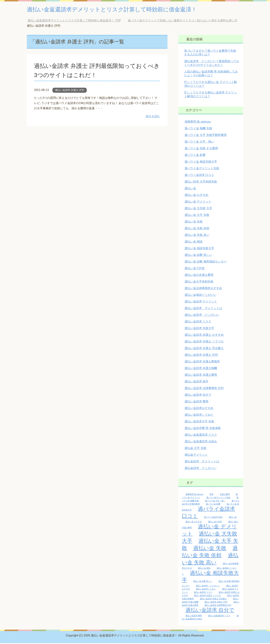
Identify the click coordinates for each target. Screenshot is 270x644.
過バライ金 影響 (195, 156)
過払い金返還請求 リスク (201, 436)
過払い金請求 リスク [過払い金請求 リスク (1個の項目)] (203, 593)
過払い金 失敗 (194, 222)
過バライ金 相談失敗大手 (201, 162)
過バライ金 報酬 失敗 (198, 129)
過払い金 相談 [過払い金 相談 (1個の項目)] (204, 569)
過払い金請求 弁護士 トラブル (204, 342)
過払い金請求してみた (199, 416)
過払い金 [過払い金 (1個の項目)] (233, 518)
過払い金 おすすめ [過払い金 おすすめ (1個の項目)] (194, 522)
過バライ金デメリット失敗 (202, 169)
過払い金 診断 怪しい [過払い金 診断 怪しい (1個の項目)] (203, 582)
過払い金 (190, 189)
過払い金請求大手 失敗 (199, 422)
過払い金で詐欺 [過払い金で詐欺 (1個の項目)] (215, 522)
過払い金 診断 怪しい (198, 256)
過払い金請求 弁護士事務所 (202, 362)
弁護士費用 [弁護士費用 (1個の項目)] (225, 495)
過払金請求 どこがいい (200, 469)
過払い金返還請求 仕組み (201, 442)
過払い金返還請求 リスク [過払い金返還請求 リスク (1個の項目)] (219, 616)
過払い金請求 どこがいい (202, 316)
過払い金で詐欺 (195, 269)
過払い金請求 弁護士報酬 (201, 369)
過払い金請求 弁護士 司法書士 (204, 349)
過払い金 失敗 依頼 (197, 229)
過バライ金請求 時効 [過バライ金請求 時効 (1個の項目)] (213, 518)
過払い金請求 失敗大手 (199, 329)
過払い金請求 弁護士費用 (201, 376)
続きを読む (153, 117)
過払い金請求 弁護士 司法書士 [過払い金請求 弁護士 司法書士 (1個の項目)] (213, 600)
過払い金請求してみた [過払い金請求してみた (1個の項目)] (206, 590)
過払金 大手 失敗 (195, 449)
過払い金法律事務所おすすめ (203, 289)
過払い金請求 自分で (198, 396)
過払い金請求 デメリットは (203, 309)
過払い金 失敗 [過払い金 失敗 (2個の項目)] (210, 549)
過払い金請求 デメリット (201, 302)
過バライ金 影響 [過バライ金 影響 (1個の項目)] (213, 505)
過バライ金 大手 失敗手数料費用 (206, 136)
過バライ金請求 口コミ (199, 176)
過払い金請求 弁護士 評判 (70, 91)
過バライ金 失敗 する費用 (201, 149)
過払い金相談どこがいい (200, 296)
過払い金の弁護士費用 (199, 276)
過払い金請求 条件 (196, 382)
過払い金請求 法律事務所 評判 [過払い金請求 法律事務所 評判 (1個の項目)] (218, 606)
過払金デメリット (196, 456)
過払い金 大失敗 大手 (198, 209)
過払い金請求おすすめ (199, 409)
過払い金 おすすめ (196, 196)
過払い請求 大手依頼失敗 (201, 182)
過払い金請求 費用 (196, 402)
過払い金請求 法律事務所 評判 (204, 389)
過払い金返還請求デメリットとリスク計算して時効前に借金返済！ (125, 10)
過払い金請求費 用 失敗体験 (203, 429)
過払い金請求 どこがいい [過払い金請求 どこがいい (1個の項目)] (208, 587)
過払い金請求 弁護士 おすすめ (204, 336)
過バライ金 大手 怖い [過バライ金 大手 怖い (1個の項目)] (215, 502)
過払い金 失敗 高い (197, 236)
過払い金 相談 (194, 242)
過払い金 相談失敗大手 (199, 249)
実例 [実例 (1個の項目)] (211, 495)
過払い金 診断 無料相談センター (206, 262)
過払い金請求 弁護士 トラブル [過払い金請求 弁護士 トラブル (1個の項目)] (207, 596)
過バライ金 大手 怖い (199, 143)
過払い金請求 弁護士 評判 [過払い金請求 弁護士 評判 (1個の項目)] (216, 603)
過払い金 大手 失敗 (197, 216)
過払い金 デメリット (198, 202)
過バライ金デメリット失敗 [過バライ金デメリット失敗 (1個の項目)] (218, 498)
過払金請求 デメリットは (202, 462)
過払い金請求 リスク (198, 322)
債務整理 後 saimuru (198, 123)
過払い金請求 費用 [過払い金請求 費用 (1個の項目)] (194, 616)
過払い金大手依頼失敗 (199, 282)
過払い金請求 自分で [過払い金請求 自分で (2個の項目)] (210, 611)
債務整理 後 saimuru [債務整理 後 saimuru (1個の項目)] (194, 495)
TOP (74, 21)
